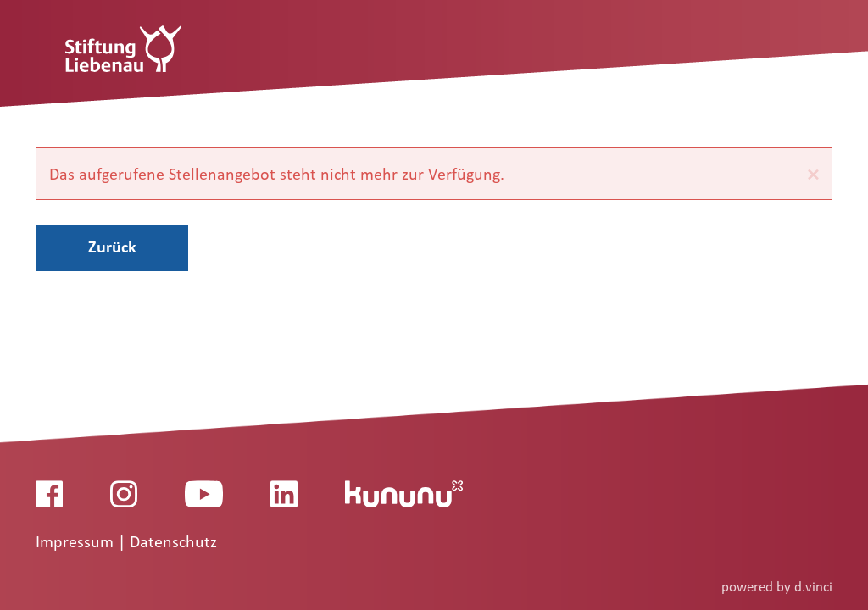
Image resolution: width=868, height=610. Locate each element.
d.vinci (813, 587)
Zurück (112, 247)
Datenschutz (173, 542)
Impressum (77, 542)
